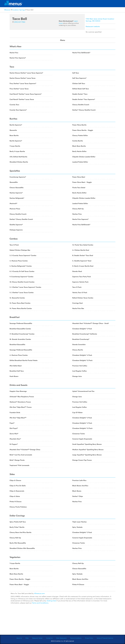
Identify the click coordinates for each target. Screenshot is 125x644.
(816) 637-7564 (20, 22)
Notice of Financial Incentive (105, 638)
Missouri (7, 10)
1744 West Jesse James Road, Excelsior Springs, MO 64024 (100, 20)
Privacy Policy (89, 638)
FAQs (27, 638)
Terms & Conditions (76, 638)
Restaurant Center (37, 638)
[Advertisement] (62, 621)
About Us (19, 638)
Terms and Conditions (40, 603)
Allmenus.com (39, 593)
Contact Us (49, 638)
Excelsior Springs (19, 10)
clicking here (51, 601)
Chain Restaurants (61, 638)
